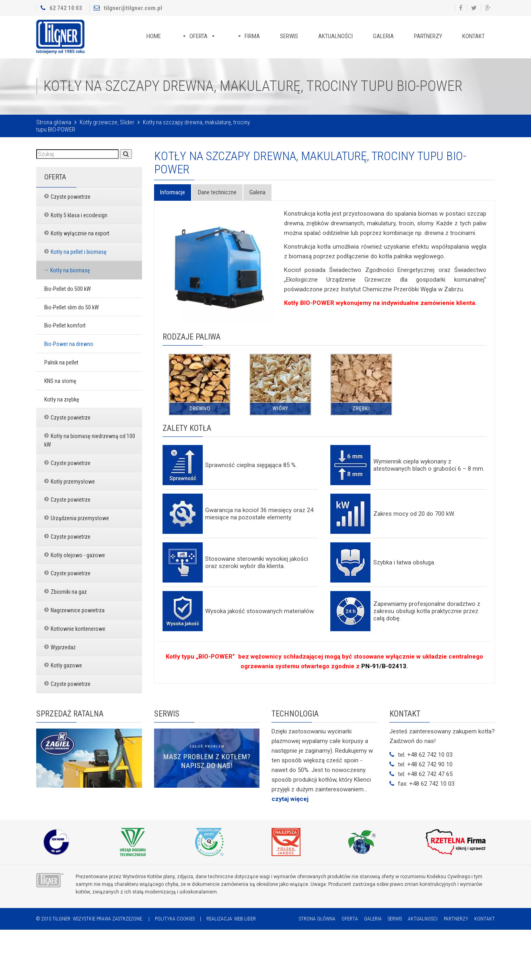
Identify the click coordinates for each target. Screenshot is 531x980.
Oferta (199, 36)
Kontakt (473, 36)
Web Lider (245, 919)
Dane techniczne (217, 192)
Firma (252, 36)
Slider (127, 122)
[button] (126, 154)
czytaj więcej (290, 799)
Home (154, 36)
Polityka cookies (175, 919)
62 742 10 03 (66, 8)
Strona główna (54, 122)
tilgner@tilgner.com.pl (133, 8)
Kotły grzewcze (99, 122)
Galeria (383, 36)
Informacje (173, 192)
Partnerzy (428, 36)
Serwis (289, 36)
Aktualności (335, 36)
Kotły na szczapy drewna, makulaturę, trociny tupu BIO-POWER (310, 163)
